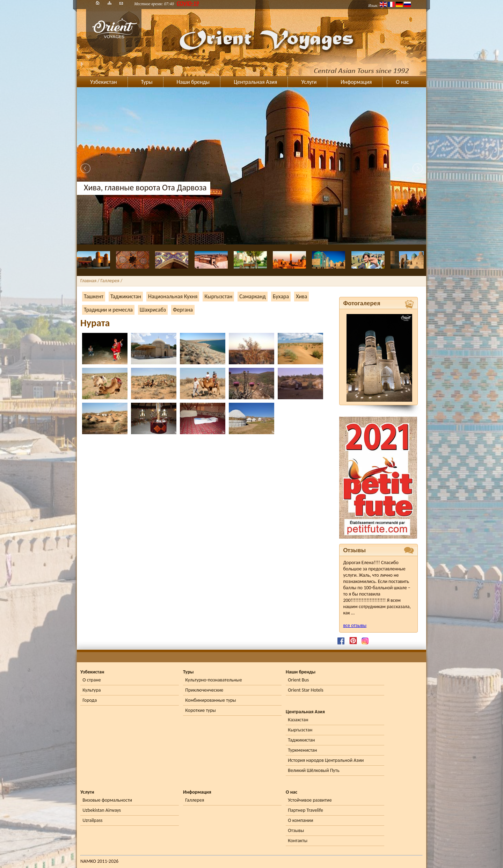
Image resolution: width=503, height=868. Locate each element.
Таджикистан (126, 296)
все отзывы (355, 625)
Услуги (309, 82)
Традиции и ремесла (108, 310)
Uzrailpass (92, 820)
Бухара (281, 296)
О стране (92, 680)
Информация (356, 82)
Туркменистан (302, 750)
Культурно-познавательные (213, 680)
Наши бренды (193, 82)
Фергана (183, 310)
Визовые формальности (107, 800)
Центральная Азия (255, 82)
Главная (88, 281)
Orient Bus (298, 680)
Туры (147, 82)
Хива (301, 296)
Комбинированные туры (210, 700)
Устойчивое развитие (310, 800)
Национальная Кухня (173, 296)
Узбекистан (104, 82)
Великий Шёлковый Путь (314, 770)
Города (90, 700)
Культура (92, 690)
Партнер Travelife (305, 810)
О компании (300, 820)
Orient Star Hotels (305, 690)
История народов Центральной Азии (326, 760)
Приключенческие (204, 690)
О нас (402, 82)
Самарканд (252, 296)
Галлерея (195, 800)
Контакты (298, 841)
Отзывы (296, 830)
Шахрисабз (153, 310)
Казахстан (298, 720)
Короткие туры (200, 710)
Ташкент (94, 296)
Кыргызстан (218, 296)
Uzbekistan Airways (102, 810)
